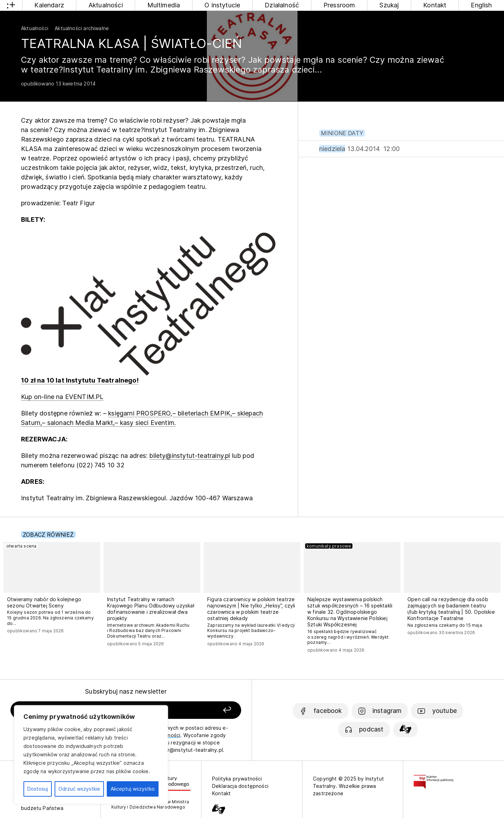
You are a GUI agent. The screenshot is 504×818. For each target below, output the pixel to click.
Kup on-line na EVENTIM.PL (62, 397)
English (481, 5)
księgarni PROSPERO (139, 413)
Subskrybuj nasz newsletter (126, 691)
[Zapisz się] (196, 710)
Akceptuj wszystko (133, 789)
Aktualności (106, 5)
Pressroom (339, 5)
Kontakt (435, 5)
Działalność (282, 5)
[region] (91, 755)
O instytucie (222, 5)
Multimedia (164, 5)
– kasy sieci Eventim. (145, 423)
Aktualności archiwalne (82, 28)
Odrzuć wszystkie (79, 789)
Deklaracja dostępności (240, 786)
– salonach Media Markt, (78, 423)
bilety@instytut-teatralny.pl (190, 456)
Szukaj (389, 5)
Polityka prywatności (237, 779)
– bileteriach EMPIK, (202, 413)
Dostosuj (38, 789)
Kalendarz (49, 5)
